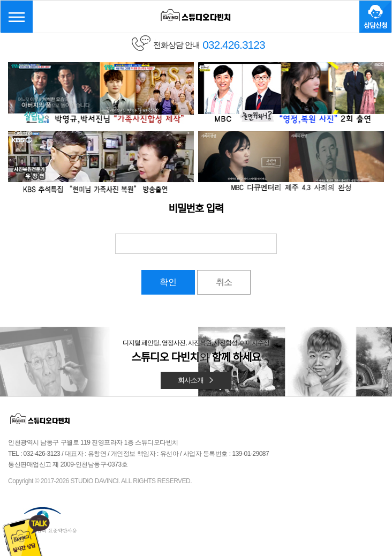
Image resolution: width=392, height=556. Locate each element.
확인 (168, 282)
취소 (224, 282)
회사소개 (196, 380)
